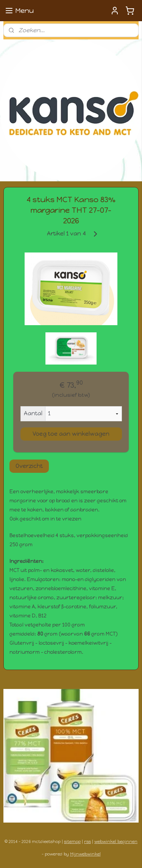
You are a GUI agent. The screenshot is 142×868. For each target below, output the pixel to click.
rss (87, 842)
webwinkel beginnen (116, 842)
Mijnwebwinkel (85, 854)
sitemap (72, 842)
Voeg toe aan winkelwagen (71, 434)
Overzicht (29, 466)
